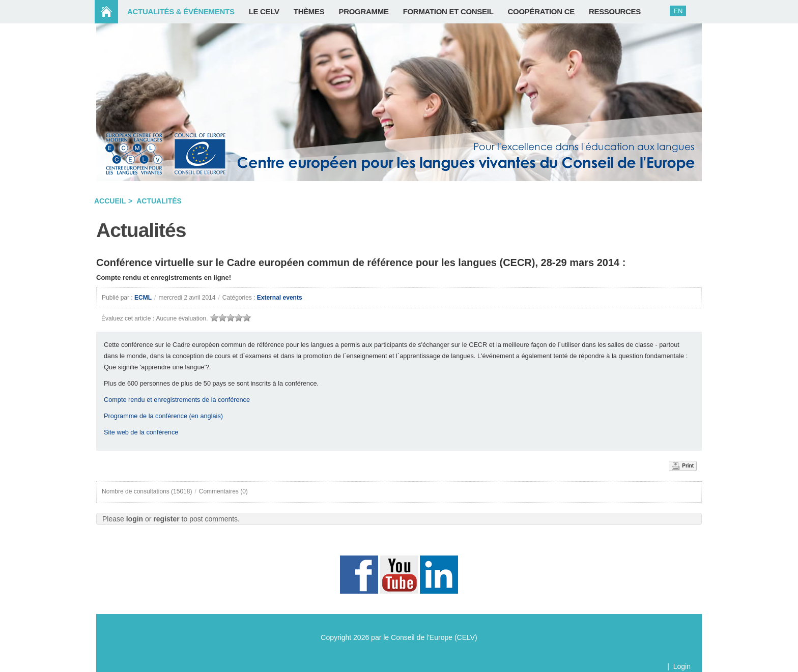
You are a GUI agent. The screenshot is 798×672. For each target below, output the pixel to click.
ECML (143, 298)
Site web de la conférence (141, 432)
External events (280, 298)
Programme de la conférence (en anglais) (163, 416)
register (166, 519)
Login (682, 666)
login (135, 519)
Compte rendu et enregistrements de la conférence (177, 400)
